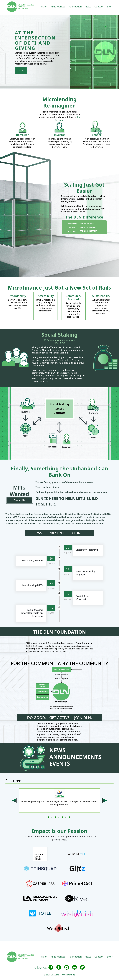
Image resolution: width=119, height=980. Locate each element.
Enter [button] (109, 7)
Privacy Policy (68, 975)
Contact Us (19, 500)
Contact (99, 7)
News (88, 7)
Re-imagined (59, 106)
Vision (44, 7)
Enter (21, 70)
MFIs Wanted (58, 7)
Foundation (75, 7)
